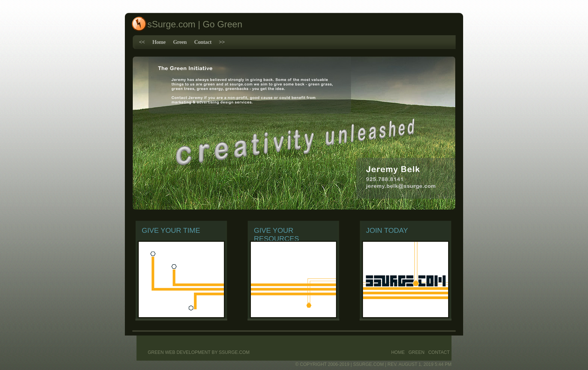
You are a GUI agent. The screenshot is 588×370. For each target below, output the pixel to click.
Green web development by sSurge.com (199, 352)
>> (222, 42)
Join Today (387, 230)
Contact (203, 42)
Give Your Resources (276, 234)
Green (180, 42)
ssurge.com (368, 364)
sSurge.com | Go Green (195, 24)
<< (142, 42)
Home (159, 42)
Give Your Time (171, 230)
